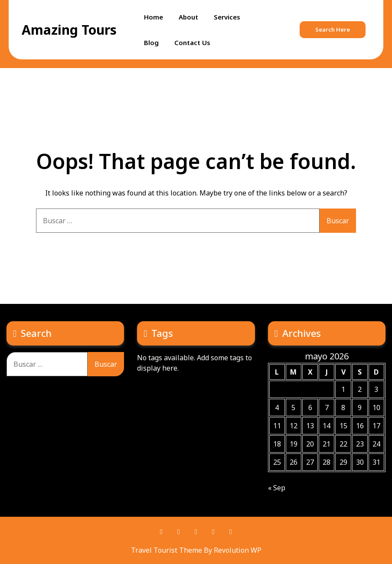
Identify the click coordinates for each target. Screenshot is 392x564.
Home (154, 17)
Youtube (213, 532)
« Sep (277, 488)
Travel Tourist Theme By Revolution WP (196, 550)
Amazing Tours (69, 30)
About (188, 17)
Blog (151, 42)
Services (227, 17)
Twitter (196, 532)
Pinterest (179, 532)
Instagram (231, 532)
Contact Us (192, 42)
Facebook (161, 532)
